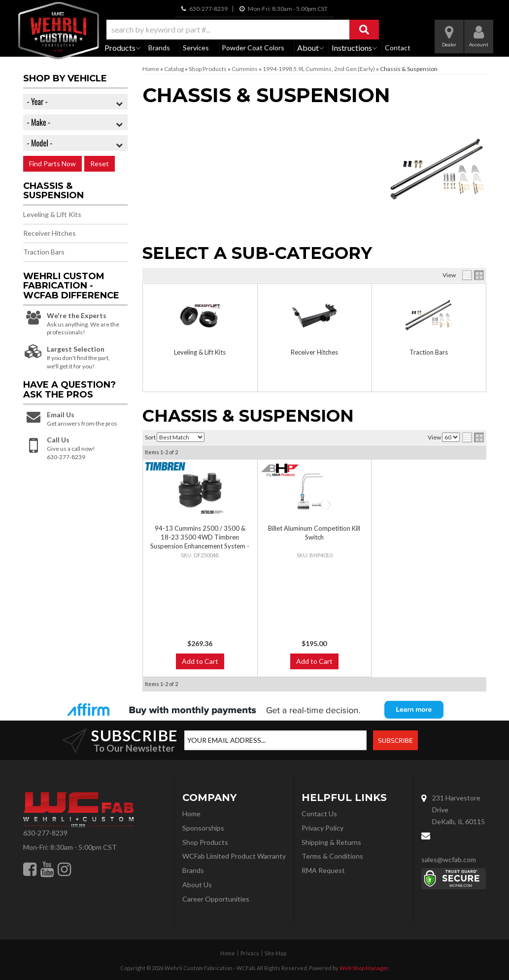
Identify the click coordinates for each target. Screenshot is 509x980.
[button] (243, 30)
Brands (159, 48)
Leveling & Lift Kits (200, 352)
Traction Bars (429, 352)
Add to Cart (200, 661)
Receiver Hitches (314, 352)
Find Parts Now (52, 163)
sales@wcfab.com (449, 859)
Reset (100, 163)
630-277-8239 (45, 833)
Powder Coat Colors (253, 48)
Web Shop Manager (364, 968)
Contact (398, 48)
